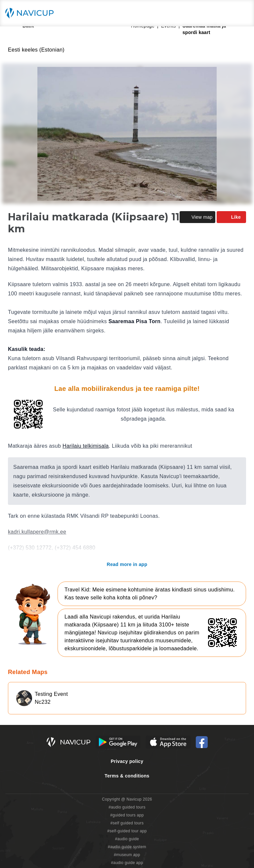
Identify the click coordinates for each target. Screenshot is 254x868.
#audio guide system (127, 847)
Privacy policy (127, 761)
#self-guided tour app (127, 831)
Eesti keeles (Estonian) (36, 50)
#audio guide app (127, 863)
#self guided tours (127, 823)
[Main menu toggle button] (242, 13)
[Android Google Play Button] (118, 742)
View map (197, 217)
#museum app (127, 855)
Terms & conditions (127, 776)
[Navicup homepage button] (32, 13)
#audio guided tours (127, 807)
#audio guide (127, 839)
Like (231, 217)
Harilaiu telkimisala (86, 446)
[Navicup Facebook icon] (202, 742)
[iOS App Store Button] (168, 742)
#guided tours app (127, 815)
